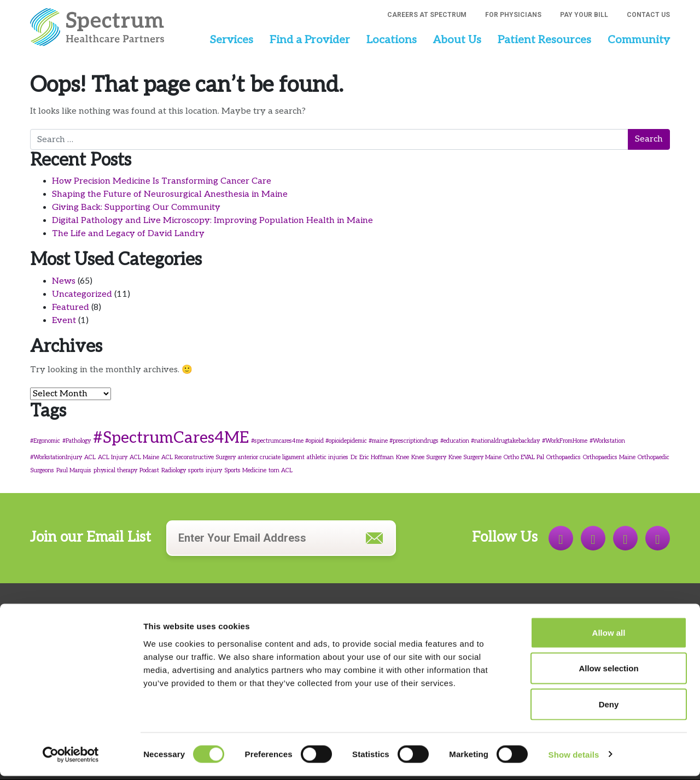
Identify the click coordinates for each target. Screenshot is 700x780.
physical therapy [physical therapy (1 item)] (115, 470)
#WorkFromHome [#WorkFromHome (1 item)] (565, 441)
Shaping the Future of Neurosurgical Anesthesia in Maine (170, 194)
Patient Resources (544, 40)
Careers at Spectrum (427, 15)
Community (639, 40)
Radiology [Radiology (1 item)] (174, 470)
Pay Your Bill (584, 15)
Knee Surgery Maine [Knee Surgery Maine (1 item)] (475, 457)
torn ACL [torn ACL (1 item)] (281, 470)
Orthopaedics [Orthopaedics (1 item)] (564, 457)
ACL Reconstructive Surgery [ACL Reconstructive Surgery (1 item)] (199, 457)
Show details (574, 758)
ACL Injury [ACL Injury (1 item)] (113, 457)
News (64, 281)
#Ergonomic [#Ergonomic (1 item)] (45, 441)
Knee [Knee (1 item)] (402, 457)
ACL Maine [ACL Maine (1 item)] (144, 457)
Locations (392, 40)
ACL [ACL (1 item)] (90, 457)
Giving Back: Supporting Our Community (136, 207)
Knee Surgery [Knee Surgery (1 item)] (429, 457)
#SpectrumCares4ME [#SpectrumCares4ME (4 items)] (171, 438)
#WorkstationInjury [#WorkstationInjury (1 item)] (56, 457)
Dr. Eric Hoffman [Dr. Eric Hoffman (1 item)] (372, 457)
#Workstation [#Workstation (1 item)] (607, 441)
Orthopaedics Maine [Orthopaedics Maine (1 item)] (609, 457)
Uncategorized (82, 294)
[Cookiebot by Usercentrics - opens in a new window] (71, 759)
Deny (609, 708)
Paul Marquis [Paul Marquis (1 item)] (74, 470)
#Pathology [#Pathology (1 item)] (77, 441)
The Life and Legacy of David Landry (128, 234)
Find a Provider (310, 40)
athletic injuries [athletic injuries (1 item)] (328, 457)
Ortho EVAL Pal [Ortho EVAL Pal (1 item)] (524, 457)
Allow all (609, 637)
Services (231, 40)
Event (64, 321)
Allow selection (608, 673)
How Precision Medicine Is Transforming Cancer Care (162, 181)
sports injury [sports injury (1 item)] (205, 470)
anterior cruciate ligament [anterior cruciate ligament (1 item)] (271, 457)
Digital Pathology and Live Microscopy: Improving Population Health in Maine (212, 221)
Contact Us (648, 15)
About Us (457, 40)
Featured (71, 307)
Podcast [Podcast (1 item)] (149, 470)
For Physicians (513, 15)
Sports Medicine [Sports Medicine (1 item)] (245, 470)
